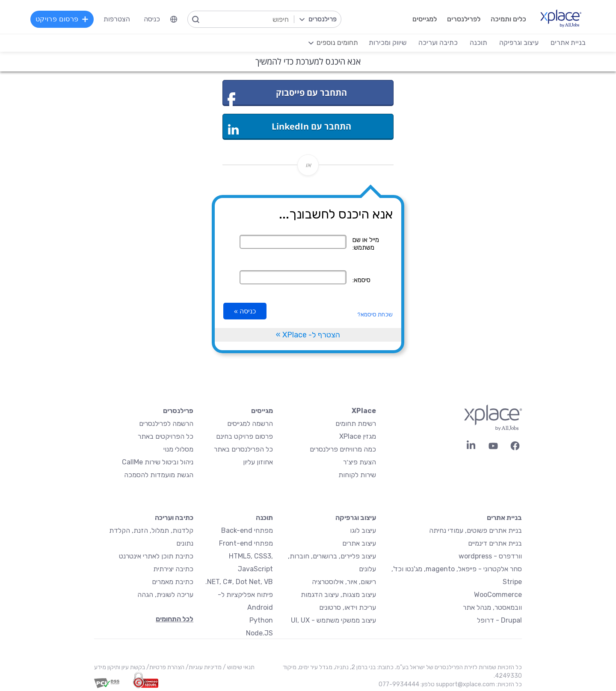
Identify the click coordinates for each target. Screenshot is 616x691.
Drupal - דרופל (499, 620)
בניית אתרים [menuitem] (568, 43)
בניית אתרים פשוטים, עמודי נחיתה (475, 530)
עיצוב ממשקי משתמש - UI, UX (333, 620)
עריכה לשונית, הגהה (165, 595)
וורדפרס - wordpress (490, 556)
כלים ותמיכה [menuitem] (508, 19)
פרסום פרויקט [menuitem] (62, 19)
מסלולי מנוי (178, 449)
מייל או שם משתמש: (366, 244)
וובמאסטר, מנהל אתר (492, 607)
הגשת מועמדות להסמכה (159, 475)
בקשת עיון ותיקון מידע (120, 667)
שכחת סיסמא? (375, 314)
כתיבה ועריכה (174, 518)
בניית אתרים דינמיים (495, 543)
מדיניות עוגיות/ (203, 667)
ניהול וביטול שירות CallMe (158, 462)
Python (261, 620)
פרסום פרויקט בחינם (244, 436)
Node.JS (259, 633)
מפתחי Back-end (247, 530)
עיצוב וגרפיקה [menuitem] (518, 43)
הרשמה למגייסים (250, 424)
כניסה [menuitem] (152, 19)
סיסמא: (361, 280)
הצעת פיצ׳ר (360, 462)
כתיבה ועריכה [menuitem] (438, 43)
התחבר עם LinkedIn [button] (290, 128)
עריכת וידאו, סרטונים (348, 607)
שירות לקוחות (357, 475)
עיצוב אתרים (359, 543)
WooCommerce (498, 595)
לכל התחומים (175, 619)
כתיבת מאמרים (173, 582)
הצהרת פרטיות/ (165, 667)
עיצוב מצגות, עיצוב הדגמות (338, 595)
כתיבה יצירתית (173, 569)
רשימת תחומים (356, 424)
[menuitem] (174, 19)
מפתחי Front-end (246, 543)
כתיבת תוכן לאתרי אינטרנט (156, 556)
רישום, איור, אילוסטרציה (344, 582)
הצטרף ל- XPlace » (308, 335)
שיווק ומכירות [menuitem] (387, 43)
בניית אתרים (504, 518)
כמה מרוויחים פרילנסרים (343, 449)
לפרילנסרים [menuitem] (463, 19)
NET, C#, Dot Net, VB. (239, 582)
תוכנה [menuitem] (478, 43)
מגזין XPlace (358, 436)
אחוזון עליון (258, 462)
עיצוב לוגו (363, 530)
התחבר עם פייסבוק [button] (287, 96)
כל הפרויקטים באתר (166, 436)
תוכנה (264, 518)
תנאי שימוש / (238, 667)
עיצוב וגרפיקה (356, 518)
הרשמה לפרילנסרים (166, 424)
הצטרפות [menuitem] (117, 19)
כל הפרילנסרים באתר (243, 449)
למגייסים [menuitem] (424, 19)
